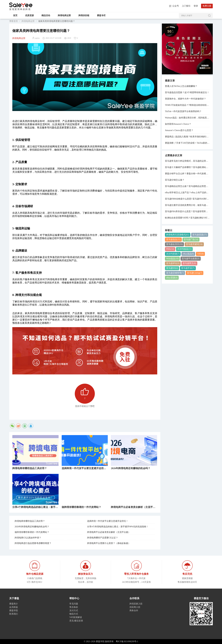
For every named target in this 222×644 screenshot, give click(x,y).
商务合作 (134, 611)
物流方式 (74, 614)
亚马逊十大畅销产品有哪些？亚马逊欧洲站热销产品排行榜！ (187, 167)
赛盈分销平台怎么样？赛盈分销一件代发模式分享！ (187, 174)
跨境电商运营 (64, 15)
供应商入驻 (135, 607)
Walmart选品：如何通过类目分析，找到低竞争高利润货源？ (187, 118)
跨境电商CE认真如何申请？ (28, 538)
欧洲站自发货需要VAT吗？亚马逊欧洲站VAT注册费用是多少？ (187, 218)
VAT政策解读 (76, 617)
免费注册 (207, 6)
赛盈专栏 (101, 15)
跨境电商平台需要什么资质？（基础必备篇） (109, 543)
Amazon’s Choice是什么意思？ (179, 130)
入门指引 (186, 6)
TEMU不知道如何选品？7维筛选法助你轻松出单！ (187, 105)
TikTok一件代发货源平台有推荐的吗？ (183, 111)
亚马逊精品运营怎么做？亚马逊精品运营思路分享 (187, 186)
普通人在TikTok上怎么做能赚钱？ (181, 86)
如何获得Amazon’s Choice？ (178, 124)
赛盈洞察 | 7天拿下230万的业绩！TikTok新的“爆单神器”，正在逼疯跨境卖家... (187, 143)
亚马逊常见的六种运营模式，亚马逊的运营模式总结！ (187, 161)
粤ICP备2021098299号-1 (127, 641)
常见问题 (74, 604)
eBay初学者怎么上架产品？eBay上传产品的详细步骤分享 (187, 193)
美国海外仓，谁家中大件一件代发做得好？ (185, 99)
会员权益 (14, 607)
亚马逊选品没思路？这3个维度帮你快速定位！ (187, 92)
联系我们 (14, 614)
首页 (15, 15)
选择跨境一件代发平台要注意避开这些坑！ (108, 521)
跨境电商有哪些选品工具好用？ (30, 521)
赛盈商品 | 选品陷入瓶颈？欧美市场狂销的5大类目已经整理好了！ (187, 137)
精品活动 (46, 15)
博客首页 (14, 21)
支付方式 (74, 611)
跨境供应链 (84, 15)
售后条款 (74, 607)
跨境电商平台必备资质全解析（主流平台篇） (109, 532)
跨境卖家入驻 (136, 604)
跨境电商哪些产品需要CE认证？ (103, 538)
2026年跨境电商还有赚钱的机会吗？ (32, 527)
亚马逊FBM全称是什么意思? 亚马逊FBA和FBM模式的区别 (187, 199)
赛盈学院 (21, 5)
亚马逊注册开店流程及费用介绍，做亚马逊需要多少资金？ (187, 205)
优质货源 (29, 15)
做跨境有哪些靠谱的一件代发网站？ (32, 532)
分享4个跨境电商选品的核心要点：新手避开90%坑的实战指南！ (118, 527)
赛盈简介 (14, 604)
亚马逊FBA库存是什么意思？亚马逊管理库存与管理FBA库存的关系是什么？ (187, 211)
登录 (196, 6)
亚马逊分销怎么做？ (175, 180)
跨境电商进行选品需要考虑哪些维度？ (33, 543)
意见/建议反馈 (76, 621)
